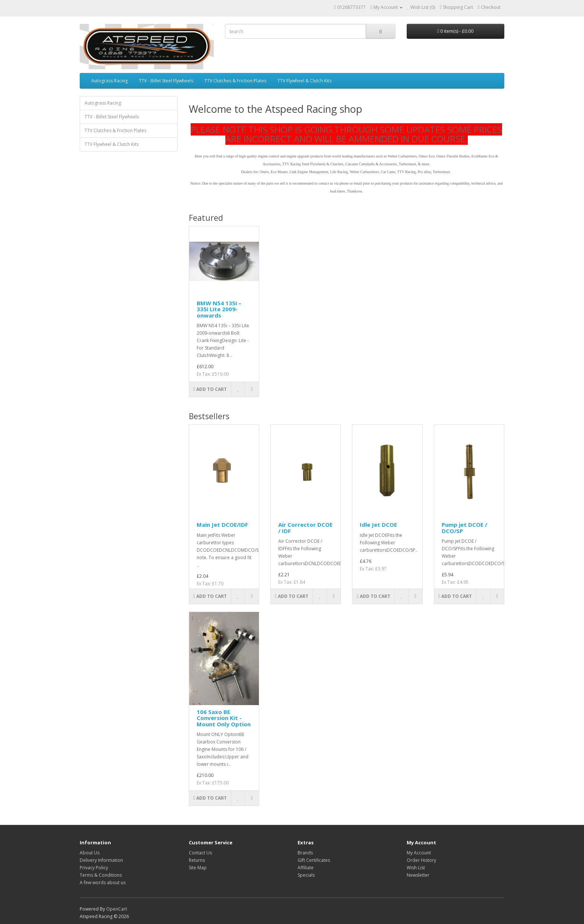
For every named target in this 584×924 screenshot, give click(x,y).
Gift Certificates (314, 860)
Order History (421, 860)
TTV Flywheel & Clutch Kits (304, 81)
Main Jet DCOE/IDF (222, 525)
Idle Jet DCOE (378, 525)
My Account (419, 853)
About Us (90, 853)
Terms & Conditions (101, 875)
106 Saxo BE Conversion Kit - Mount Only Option (224, 718)
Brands (305, 853)
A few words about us (103, 882)
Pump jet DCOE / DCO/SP (464, 528)
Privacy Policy (94, 868)
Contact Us (200, 853)
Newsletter (418, 875)
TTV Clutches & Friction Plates (235, 81)
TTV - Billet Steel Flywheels (166, 81)
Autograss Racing (110, 81)
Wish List (416, 868)
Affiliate (306, 868)
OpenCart (117, 909)
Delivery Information (101, 860)
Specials (306, 875)
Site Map (198, 868)
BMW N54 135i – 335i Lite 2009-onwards (219, 309)
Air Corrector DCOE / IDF (305, 528)
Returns (197, 860)
